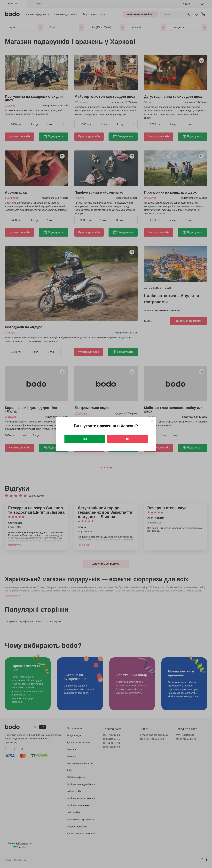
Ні (127, 439)
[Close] (152, 421)
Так (85, 439)
